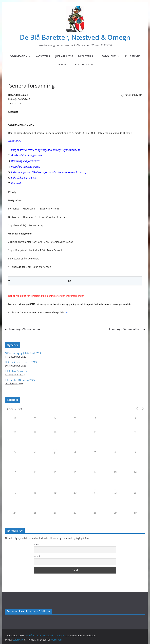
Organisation (19, 56)
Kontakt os (82, 64)
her (66, 312)
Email (37, 556)
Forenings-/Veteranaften (22, 329)
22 (115, 493)
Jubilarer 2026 (64, 56)
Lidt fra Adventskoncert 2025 (21, 362)
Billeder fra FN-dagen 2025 (20, 380)
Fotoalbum (109, 56)
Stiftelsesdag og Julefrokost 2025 (23, 353)
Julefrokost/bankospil (17, 371)
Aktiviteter (43, 56)
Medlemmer (86, 56)
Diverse (61, 64)
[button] (29, 56)
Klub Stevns (133, 56)
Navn (37, 544)
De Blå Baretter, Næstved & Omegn (75, 37)
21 (95, 493)
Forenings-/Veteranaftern (127, 329)
